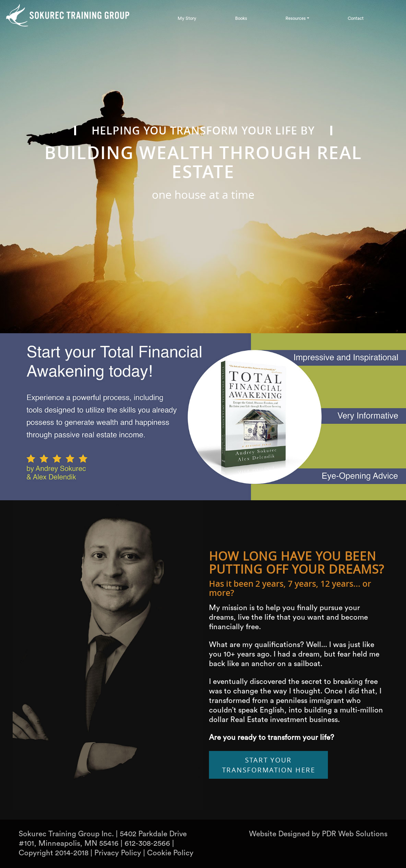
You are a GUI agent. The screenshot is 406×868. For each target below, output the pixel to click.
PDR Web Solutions (355, 834)
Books (241, 18)
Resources (296, 18)
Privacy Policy (118, 853)
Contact (356, 18)
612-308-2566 (147, 844)
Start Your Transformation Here (269, 765)
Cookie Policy (170, 853)
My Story (187, 18)
